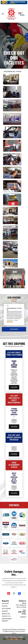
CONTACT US (6, 616)
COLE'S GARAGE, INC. (9, 71)
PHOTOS (19, 71)
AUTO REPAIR (6, 609)
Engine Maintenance (11, 308)
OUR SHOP (5, 604)
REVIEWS (5, 611)
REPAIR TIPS (6, 614)
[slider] (14, 300)
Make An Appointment (14, 364)
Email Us (23, 617)
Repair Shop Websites (19, 629)
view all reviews (14, 329)
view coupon (14, 387)
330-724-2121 (12, 579)
